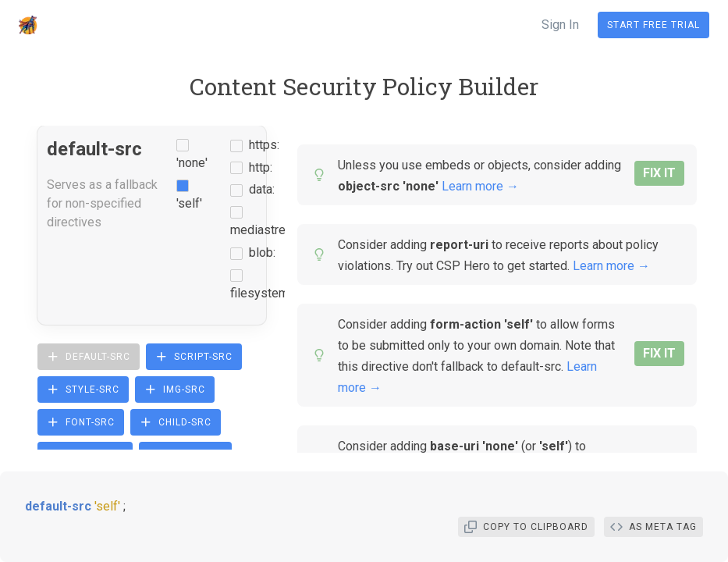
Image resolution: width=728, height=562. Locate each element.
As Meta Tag (653, 527)
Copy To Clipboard (526, 527)
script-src (194, 357)
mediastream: (267, 230)
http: (261, 167)
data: (262, 189)
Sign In (560, 25)
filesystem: (261, 293)
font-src (81, 422)
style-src (83, 389)
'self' (189, 203)
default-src (89, 357)
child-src (176, 422)
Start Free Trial (653, 25)
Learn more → (480, 186)
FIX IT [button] (659, 173)
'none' (192, 163)
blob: (262, 253)
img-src (175, 389)
